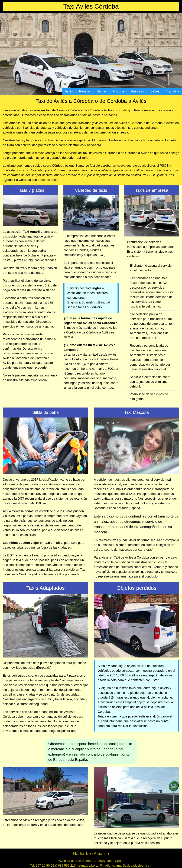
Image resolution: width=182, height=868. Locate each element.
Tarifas (102, 91)
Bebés (155, 91)
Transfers (173, 91)
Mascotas (137, 91)
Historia (119, 91)
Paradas (85, 91)
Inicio (69, 91)
